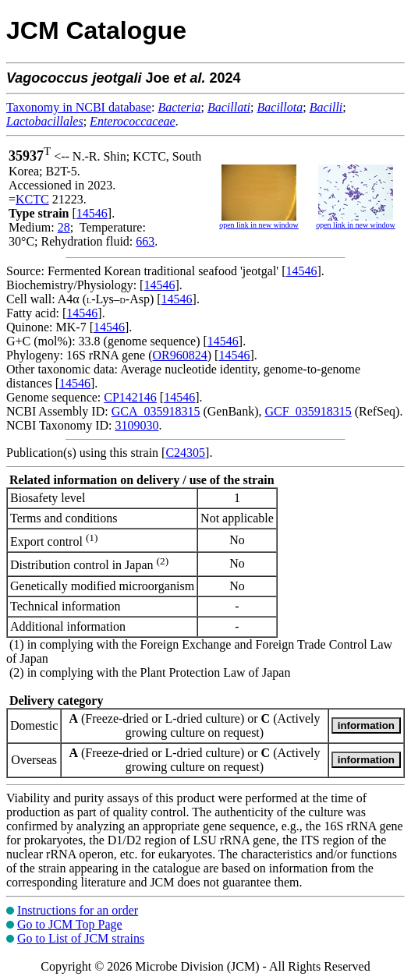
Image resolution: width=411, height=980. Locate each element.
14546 (92, 213)
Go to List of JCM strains (81, 938)
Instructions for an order (78, 910)
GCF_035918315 (308, 411)
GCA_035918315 (156, 411)
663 (145, 241)
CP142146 (130, 397)
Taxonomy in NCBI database (79, 107)
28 (64, 227)
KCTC (32, 199)
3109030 (136, 425)
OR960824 (180, 355)
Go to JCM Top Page (70, 924)
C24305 (185, 453)
